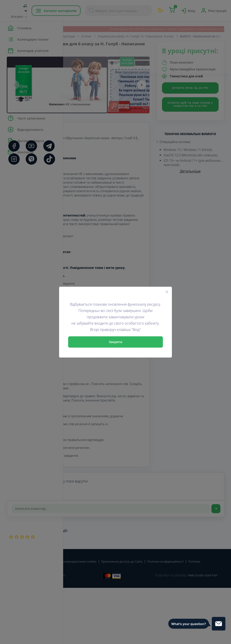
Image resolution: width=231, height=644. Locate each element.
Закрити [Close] (115, 342)
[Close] (167, 292)
